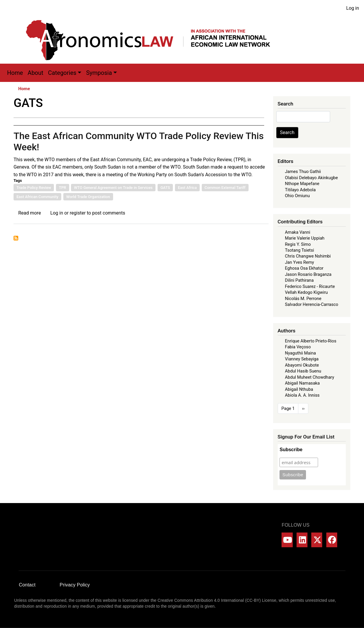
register (78, 213)
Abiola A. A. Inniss (302, 395)
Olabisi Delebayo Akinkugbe (312, 178)
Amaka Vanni (298, 232)
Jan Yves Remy (300, 262)
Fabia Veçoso (298, 347)
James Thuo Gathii (303, 172)
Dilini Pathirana (300, 280)
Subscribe (291, 450)
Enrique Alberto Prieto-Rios (311, 341)
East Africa (187, 188)
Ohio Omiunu (297, 196)
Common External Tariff (225, 188)
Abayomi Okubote (302, 365)
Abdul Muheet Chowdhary (310, 377)
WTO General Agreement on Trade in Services (113, 188)
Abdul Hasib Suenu (303, 371)
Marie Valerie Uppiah (305, 238)
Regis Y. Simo (298, 244)
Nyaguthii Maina (301, 353)
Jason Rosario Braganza (308, 274)
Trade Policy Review (34, 188)
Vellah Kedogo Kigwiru (306, 292)
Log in (353, 8)
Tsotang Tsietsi (300, 250)
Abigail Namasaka (302, 383)
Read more (30, 213)
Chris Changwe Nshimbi (308, 256)
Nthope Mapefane (302, 184)
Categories (62, 73)
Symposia (99, 73)
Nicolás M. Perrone (303, 299)
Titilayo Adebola (300, 190)
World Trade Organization (88, 197)
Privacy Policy (75, 585)
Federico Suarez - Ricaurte (310, 286)
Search (287, 132)
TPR (63, 188)
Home (15, 73)
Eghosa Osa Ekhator (304, 268)
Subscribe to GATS (16, 238)
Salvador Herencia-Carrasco (312, 304)
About (35, 73)
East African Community (37, 197)
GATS (165, 188)
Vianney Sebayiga (302, 359)
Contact (27, 585)
